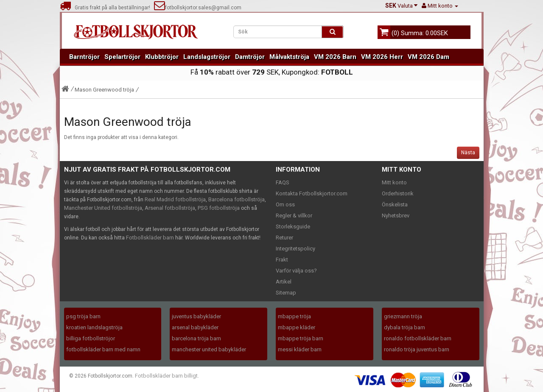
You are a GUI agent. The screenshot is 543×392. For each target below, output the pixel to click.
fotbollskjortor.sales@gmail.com (198, 8)
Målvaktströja (289, 57)
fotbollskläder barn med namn (103, 349)
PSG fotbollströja (219, 208)
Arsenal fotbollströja (170, 208)
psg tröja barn (83, 316)
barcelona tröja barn (196, 338)
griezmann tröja (403, 316)
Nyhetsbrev (396, 215)
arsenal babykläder (195, 327)
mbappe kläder (297, 327)
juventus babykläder (196, 316)
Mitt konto (394, 182)
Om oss (285, 204)
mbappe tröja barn (301, 338)
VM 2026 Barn (335, 57)
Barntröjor (84, 57)
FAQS (283, 182)
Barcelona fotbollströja (237, 199)
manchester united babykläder (209, 349)
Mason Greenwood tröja (104, 90)
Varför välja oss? (296, 271)
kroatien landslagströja (94, 327)
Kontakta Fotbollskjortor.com (312, 193)
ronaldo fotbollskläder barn (418, 338)
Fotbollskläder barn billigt (166, 376)
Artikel (284, 282)
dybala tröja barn (404, 327)
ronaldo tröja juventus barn (417, 349)
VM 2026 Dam (428, 57)
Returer (284, 238)
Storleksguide (293, 227)
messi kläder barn (300, 349)
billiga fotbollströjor (91, 338)
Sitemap (286, 293)
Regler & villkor (294, 215)
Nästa (468, 153)
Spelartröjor (122, 57)
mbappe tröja (294, 316)
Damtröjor (250, 57)
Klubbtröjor (162, 57)
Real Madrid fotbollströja (175, 199)
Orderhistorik (398, 193)
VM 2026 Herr (382, 57)
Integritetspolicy (295, 249)
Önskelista (395, 204)
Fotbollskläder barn (150, 238)
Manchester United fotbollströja (103, 208)
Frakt (282, 260)
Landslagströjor (207, 57)
